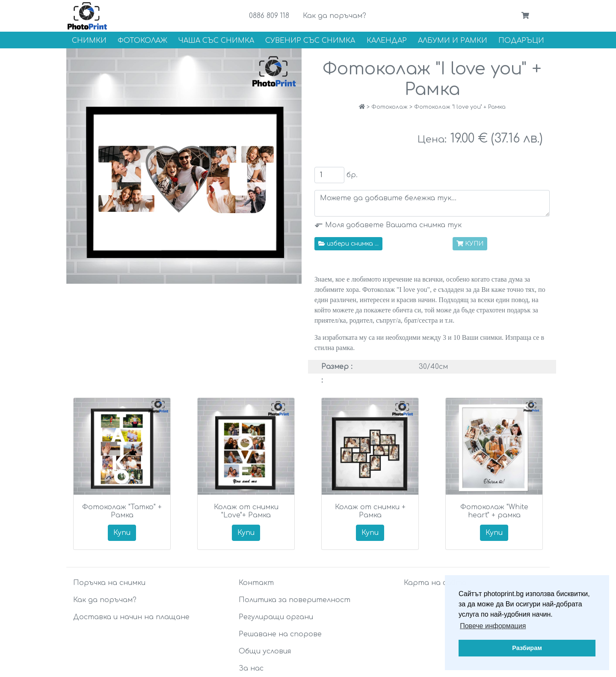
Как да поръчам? (335, 16)
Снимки (89, 41)
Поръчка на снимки (109, 583)
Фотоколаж (142, 41)
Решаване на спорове (280, 634)
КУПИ (470, 244)
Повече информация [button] (493, 626)
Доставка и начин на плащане (131, 617)
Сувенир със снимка (310, 41)
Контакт (256, 583)
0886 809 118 (269, 16)
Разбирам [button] (527, 648)
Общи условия (265, 651)
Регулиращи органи (276, 617)
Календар (387, 41)
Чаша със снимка (216, 41)
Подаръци (521, 41)
